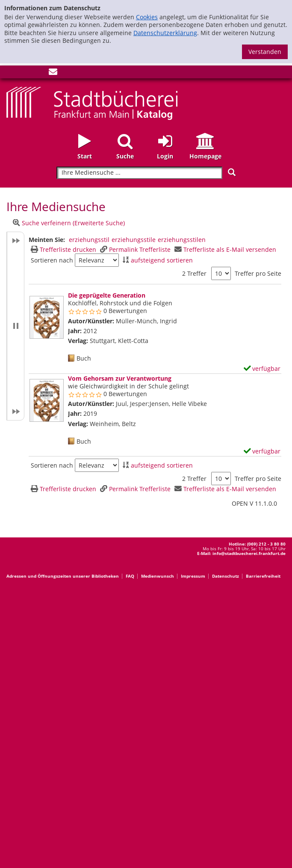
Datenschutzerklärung (165, 33)
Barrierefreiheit (263, 576)
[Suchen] (232, 172)
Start (85, 156)
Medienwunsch (158, 576)
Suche (125, 156)
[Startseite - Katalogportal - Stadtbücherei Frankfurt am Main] (92, 103)
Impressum (193, 576)
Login (165, 156)
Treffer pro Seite (258, 274)
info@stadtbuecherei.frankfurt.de (249, 553)
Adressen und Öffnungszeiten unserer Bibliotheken (63, 576)
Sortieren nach (52, 260)
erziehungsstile (134, 240)
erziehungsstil (89, 240)
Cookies (147, 17)
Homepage (205, 156)
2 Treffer (194, 273)
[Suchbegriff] (139, 173)
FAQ (130, 576)
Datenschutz (226, 576)
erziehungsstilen (182, 240)
